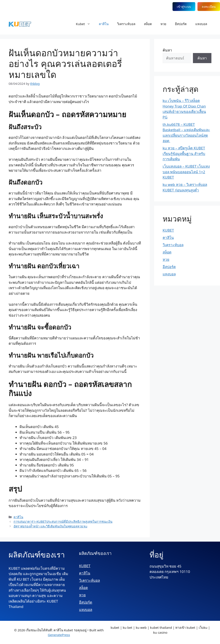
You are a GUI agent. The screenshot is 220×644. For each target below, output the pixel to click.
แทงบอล (201, 24)
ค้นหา (167, 50)
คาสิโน (104, 24)
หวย (163, 24)
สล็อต (148, 24)
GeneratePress (59, 635)
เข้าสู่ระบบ (184, 7)
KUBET (168, 230)
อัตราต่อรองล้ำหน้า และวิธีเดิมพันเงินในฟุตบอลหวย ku (50, 526)
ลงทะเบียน (209, 7)
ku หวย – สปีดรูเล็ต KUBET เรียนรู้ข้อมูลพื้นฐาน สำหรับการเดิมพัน (184, 153)
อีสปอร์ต (181, 24)
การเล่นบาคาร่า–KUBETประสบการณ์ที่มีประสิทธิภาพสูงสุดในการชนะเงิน (63, 522)
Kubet (85, 24)
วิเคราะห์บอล (126, 24)
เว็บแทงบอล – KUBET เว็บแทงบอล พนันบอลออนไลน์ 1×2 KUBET (186, 172)
